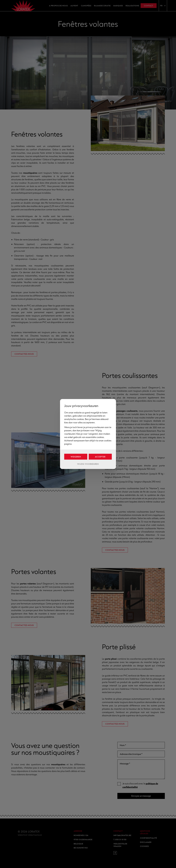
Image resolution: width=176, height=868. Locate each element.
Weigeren (76, 457)
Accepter (100, 457)
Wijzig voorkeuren (88, 464)
